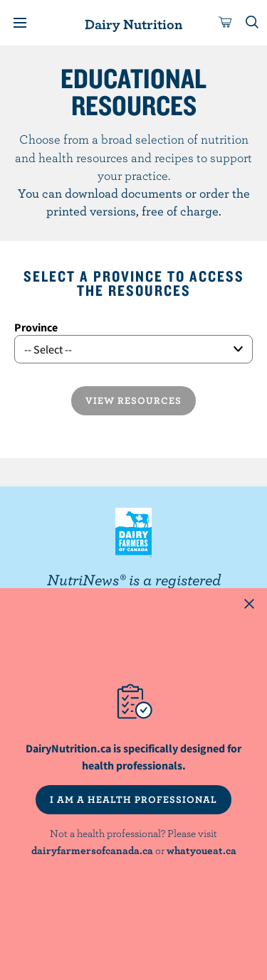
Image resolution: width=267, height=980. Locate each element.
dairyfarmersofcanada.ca (92, 850)
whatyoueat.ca (201, 850)
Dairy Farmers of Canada (133, 533)
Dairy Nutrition (133, 24)
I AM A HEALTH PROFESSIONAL (133, 799)
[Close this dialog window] (249, 606)
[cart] (226, 23)
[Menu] (20, 23)
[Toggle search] (253, 23)
